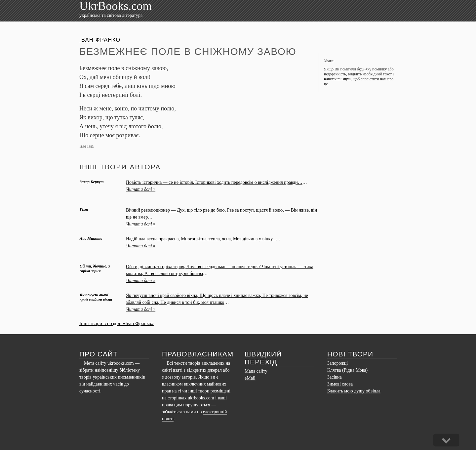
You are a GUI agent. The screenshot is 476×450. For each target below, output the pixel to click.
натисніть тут (337, 79)
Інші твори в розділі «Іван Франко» (117, 323)
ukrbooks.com (121, 363)
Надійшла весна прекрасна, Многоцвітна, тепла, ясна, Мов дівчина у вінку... (201, 239)
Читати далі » (141, 189)
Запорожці (337, 363)
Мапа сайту (256, 371)
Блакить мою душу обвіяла (354, 391)
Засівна (335, 377)
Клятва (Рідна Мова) (347, 370)
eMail (250, 378)
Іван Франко (100, 40)
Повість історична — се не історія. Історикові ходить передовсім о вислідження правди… (214, 182)
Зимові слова (340, 384)
